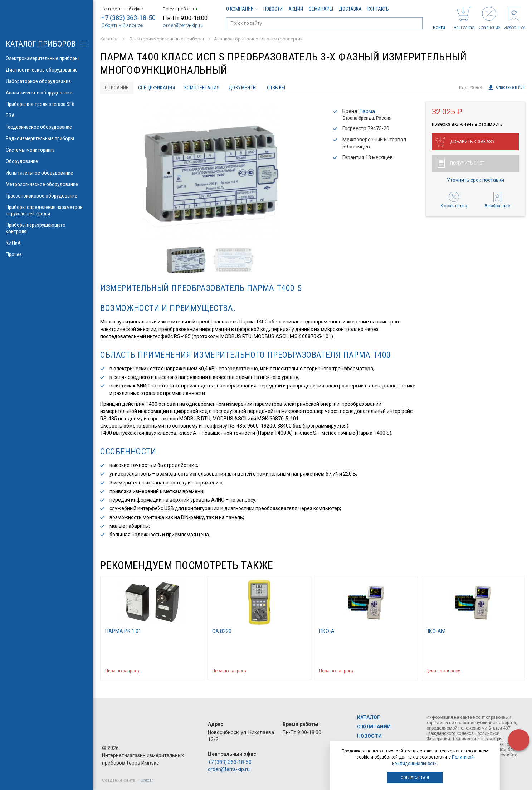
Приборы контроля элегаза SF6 (47, 104)
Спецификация (157, 88)
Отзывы (276, 88)
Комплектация (202, 88)
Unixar (147, 780)
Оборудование (47, 161)
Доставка (350, 9)
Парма (367, 111)
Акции (296, 9)
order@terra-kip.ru (183, 25)
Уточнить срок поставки (475, 180)
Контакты (379, 9)
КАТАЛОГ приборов (41, 44)
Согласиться (415, 778)
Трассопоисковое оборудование (47, 196)
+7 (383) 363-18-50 (128, 18)
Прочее (47, 254)
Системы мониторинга (47, 150)
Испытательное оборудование (47, 173)
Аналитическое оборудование (47, 93)
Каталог (369, 717)
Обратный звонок (122, 25)
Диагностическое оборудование (47, 70)
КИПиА (47, 243)
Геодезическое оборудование (47, 127)
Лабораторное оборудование (47, 81)
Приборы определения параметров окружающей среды (47, 210)
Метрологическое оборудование (47, 184)
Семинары (321, 9)
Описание (117, 88)
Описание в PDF (506, 88)
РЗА (47, 116)
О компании (242, 9)
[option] (211, 172)
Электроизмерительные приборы (47, 58)
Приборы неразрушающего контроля (47, 228)
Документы (243, 88)
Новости (273, 9)
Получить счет (461, 163)
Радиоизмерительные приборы (47, 138)
